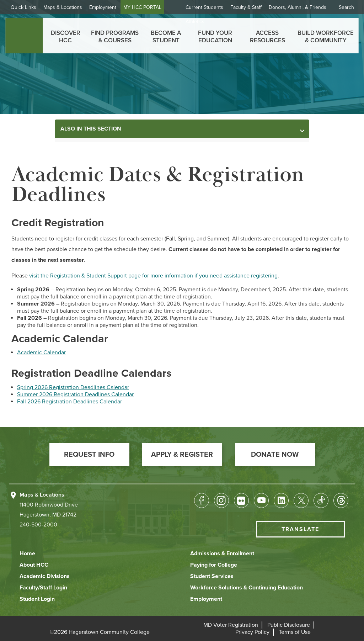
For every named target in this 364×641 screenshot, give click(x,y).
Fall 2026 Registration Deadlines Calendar (69, 402)
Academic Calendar (41, 353)
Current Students (204, 7)
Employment (106, 7)
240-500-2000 (38, 525)
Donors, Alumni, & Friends (298, 7)
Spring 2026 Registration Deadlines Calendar (73, 387)
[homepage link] (24, 36)
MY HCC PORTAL (145, 7)
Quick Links (26, 7)
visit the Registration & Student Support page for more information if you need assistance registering (153, 276)
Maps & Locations (66, 7)
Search (346, 7)
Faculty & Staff (246, 7)
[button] (89, 455)
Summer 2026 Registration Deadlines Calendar (75, 394)
